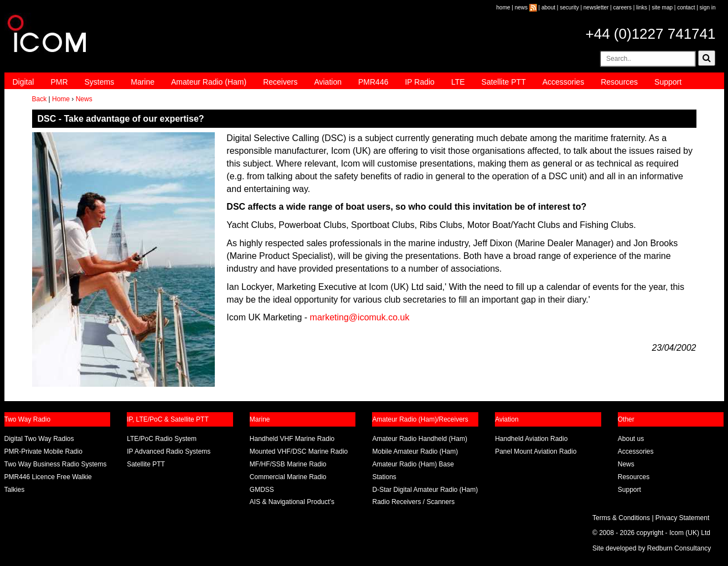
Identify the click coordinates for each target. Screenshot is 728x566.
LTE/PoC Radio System (162, 439)
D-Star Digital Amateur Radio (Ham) (425, 490)
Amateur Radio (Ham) (209, 82)
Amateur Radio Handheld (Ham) (419, 439)
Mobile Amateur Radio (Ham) (415, 451)
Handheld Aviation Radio (531, 439)
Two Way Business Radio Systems (56, 464)
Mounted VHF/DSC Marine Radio (299, 451)
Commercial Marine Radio (288, 477)
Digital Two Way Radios (39, 439)
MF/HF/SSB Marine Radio (288, 464)
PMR (59, 82)
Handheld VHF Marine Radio (292, 439)
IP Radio (419, 82)
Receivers (280, 82)
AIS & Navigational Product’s (292, 502)
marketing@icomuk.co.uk (360, 317)
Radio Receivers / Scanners (413, 502)
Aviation (328, 82)
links (642, 7)
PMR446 (373, 82)
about (548, 7)
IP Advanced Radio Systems (169, 451)
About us (631, 439)
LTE (458, 82)
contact (686, 7)
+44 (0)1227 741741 (651, 34)
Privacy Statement (682, 518)
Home (61, 99)
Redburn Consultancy (679, 548)
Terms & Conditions (621, 518)
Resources (619, 82)
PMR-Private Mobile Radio (43, 451)
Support (668, 82)
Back (40, 99)
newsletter (596, 7)
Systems (100, 82)
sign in (708, 7)
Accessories (563, 82)
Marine (143, 82)
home (504, 7)
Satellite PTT (504, 82)
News (84, 99)
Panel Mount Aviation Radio (536, 451)
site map (662, 7)
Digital (24, 82)
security (569, 7)
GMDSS (262, 490)
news (521, 7)
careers (623, 7)
